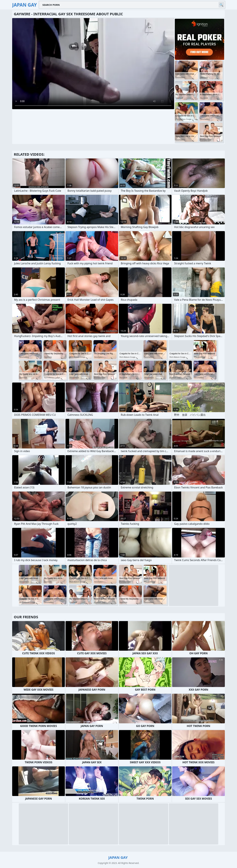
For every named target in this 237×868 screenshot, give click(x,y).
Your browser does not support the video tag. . (93, 64)
